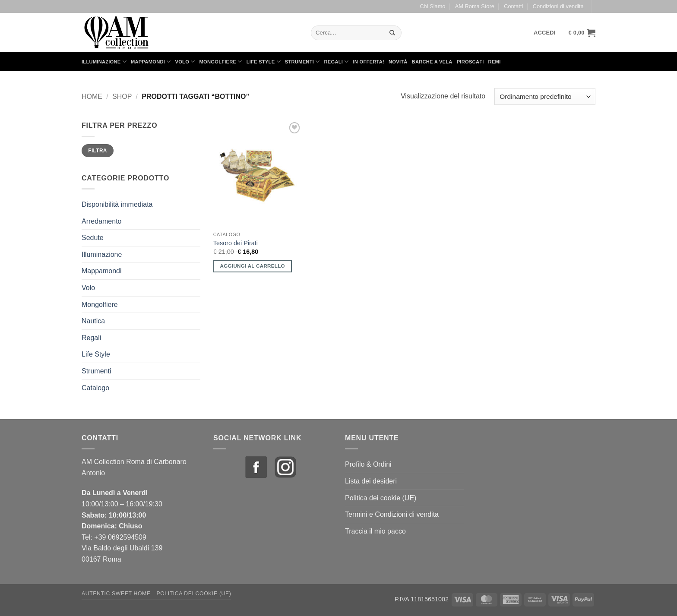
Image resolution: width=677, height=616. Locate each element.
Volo (185, 62)
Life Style (264, 62)
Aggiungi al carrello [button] (253, 266)
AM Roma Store (475, 6)
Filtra (98, 151)
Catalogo (95, 388)
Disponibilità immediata (117, 204)
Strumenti (302, 62)
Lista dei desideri (371, 481)
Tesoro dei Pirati (236, 243)
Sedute (93, 238)
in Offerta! (369, 62)
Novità (398, 62)
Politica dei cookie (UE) (381, 498)
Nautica (93, 321)
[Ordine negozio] (545, 96)
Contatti (513, 6)
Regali (336, 62)
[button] (545, 33)
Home (92, 96)
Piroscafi (470, 62)
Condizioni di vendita (558, 6)
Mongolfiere (221, 62)
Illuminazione (104, 62)
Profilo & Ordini (368, 464)
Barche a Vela (432, 62)
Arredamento (102, 221)
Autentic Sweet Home (116, 594)
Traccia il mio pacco (375, 531)
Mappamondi (151, 62)
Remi (495, 62)
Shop (122, 96)
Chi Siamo (432, 6)
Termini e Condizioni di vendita (392, 514)
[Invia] (392, 33)
